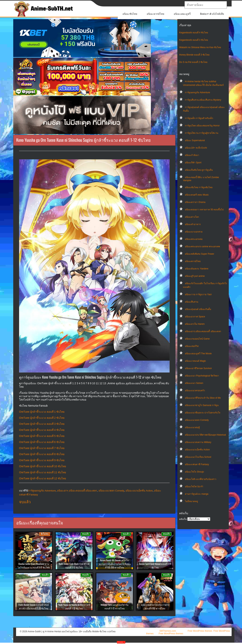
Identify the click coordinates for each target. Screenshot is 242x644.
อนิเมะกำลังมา (192, 155)
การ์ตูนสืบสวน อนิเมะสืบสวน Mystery (203, 100)
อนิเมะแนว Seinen (194, 383)
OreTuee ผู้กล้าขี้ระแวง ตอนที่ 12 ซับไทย (43, 478)
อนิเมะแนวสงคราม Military (198, 442)
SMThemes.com (168, 631)
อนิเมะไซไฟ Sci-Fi (194, 487)
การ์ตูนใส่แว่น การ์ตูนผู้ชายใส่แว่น (202, 133)
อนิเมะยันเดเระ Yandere (197, 269)
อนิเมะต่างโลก (192, 217)
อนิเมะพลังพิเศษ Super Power (200, 254)
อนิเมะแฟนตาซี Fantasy (197, 464)
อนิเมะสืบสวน (192, 302)
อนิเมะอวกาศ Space (195, 317)
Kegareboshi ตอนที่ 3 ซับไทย (194, 40)
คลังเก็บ (183, 519)
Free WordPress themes (200, 631)
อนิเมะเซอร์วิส (192, 346)
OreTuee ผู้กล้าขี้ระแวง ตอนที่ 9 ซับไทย (42, 460)
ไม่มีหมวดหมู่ (191, 501)
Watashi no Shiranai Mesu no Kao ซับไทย (200, 47)
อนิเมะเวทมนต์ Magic (195, 361)
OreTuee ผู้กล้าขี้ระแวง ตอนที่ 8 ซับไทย (42, 454)
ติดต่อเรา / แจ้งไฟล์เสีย (212, 14)
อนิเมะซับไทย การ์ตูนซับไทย (199, 187)
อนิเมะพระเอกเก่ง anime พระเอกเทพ (202, 246)
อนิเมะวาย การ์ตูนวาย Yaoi (198, 294)
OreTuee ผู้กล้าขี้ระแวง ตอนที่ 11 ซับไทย (43, 472)
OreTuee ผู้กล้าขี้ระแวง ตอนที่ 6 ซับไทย (42, 442)
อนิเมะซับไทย (130, 14)
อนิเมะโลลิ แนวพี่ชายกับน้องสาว (201, 479)
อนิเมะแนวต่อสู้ (192, 427)
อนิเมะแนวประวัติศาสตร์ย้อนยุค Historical (205, 435)
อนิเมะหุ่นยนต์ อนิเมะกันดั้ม (198, 309)
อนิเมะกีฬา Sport (193, 163)
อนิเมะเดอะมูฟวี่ (182, 14)
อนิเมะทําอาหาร (193, 224)
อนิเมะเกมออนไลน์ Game (197, 339)
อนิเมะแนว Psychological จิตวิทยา (202, 376)
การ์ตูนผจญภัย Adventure (197, 92)
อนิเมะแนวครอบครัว (195, 390)
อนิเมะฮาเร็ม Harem (195, 324)
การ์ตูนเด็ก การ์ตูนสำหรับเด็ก (199, 118)
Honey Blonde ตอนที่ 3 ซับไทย (194, 55)
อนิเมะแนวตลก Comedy (197, 420)
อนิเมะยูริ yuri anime (195, 276)
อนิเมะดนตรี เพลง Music (197, 195)
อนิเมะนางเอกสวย (194, 232)
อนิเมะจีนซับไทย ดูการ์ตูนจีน (199, 170)
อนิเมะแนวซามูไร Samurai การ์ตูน (202, 405)
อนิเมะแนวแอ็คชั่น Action (197, 450)
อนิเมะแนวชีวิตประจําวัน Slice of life (203, 398)
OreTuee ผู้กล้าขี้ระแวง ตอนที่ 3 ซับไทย (42, 424)
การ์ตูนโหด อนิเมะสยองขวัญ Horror (202, 126)
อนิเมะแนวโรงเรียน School (198, 457)
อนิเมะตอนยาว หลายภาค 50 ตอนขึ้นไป (204, 210)
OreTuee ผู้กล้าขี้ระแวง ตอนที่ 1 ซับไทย (42, 412)
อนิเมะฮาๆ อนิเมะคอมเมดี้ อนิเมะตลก (203, 331)
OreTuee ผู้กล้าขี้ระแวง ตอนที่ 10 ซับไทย (43, 466)
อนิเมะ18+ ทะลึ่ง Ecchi (196, 148)
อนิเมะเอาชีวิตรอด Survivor (198, 368)
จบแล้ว (25, 502)
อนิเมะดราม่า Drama (195, 202)
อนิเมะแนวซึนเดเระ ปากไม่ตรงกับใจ (203, 413)
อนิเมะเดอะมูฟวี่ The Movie (198, 354)
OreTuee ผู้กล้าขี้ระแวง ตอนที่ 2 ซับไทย (42, 418)
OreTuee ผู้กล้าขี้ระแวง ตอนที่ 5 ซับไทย (42, 436)
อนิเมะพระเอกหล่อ (194, 239)
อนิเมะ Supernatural (195, 140)
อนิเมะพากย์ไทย (156, 14)
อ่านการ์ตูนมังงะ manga (197, 494)
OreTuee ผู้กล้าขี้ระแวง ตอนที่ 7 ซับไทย (42, 448)
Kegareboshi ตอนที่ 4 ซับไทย (194, 33)
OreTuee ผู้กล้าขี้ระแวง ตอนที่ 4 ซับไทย (42, 430)
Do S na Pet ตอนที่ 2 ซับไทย (193, 62)
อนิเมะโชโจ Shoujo (194, 472)
